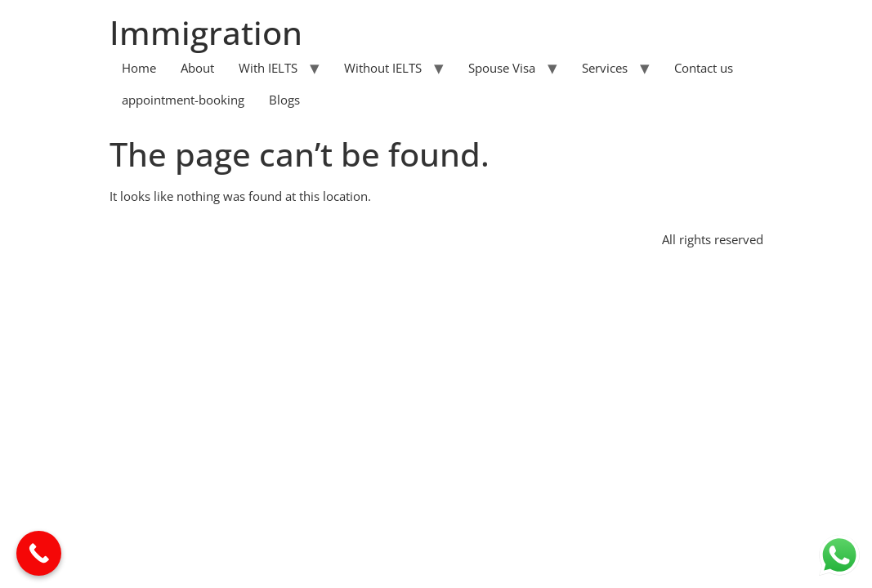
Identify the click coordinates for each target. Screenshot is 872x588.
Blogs (284, 100)
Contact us (704, 68)
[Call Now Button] (39, 553)
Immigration (206, 32)
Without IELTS (383, 68)
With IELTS (268, 68)
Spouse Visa (502, 68)
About (197, 68)
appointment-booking (183, 100)
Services (605, 68)
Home (139, 68)
